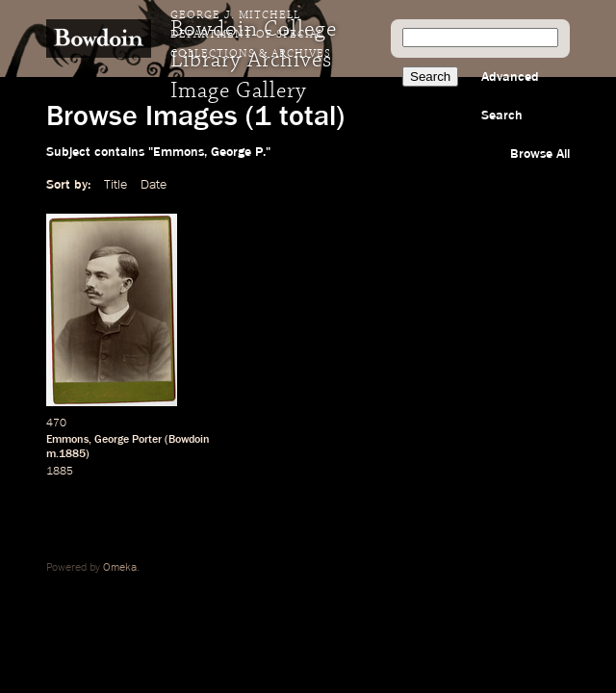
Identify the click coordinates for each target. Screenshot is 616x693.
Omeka (120, 568)
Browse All (540, 154)
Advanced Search (510, 96)
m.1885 (66, 454)
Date (154, 185)
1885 (60, 472)
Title (115, 185)
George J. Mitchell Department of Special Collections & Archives (251, 35)
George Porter (128, 440)
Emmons (67, 440)
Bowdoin (189, 440)
